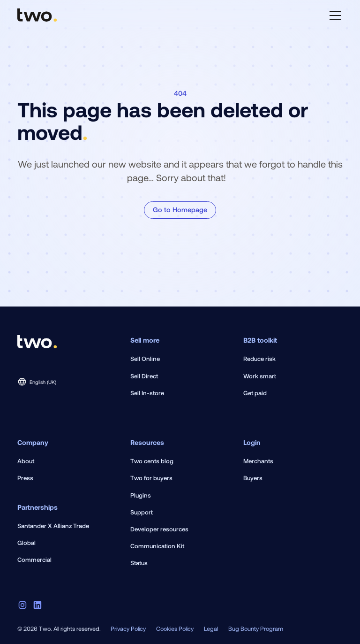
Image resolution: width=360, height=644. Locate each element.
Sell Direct (144, 376)
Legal (211, 629)
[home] (37, 15)
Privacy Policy (128, 629)
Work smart (260, 376)
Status (139, 563)
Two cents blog (152, 461)
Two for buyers (151, 478)
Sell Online (145, 359)
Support (142, 512)
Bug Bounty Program (256, 629)
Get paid (255, 393)
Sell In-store (147, 393)
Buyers (253, 478)
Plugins (141, 495)
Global (26, 543)
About (26, 461)
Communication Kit (157, 546)
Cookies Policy (175, 629)
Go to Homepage (180, 209)
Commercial (34, 560)
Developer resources (159, 529)
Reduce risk (259, 359)
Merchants (258, 461)
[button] (334, 15)
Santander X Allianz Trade (53, 526)
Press (25, 478)
